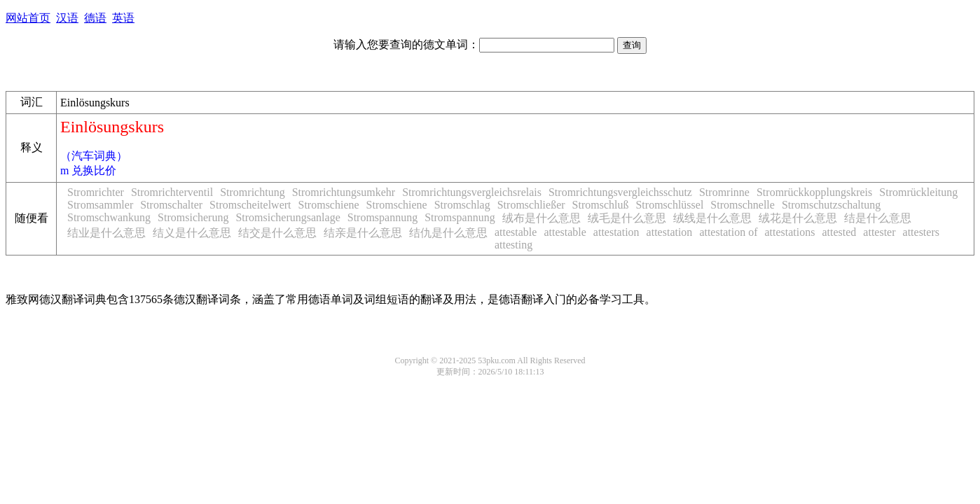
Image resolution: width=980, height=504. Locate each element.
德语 (95, 18)
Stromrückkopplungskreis (814, 192)
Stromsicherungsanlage (288, 217)
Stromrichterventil (172, 192)
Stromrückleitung (918, 192)
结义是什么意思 (192, 233)
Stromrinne (724, 192)
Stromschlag (462, 205)
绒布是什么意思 (541, 218)
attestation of (728, 232)
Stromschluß (601, 205)
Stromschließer (531, 205)
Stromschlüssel (669, 205)
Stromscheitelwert (250, 205)
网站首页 (28, 18)
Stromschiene (329, 205)
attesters (921, 232)
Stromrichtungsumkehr (344, 192)
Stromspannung (382, 217)
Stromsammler (100, 205)
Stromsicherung (193, 217)
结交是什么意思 (277, 233)
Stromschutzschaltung (831, 205)
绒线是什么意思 (712, 218)
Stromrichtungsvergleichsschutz (620, 192)
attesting (513, 245)
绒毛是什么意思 (627, 218)
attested (839, 232)
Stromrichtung (252, 192)
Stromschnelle (743, 205)
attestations (789, 232)
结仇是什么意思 (448, 233)
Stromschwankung (109, 217)
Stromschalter (171, 205)
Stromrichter (96, 192)
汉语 (67, 18)
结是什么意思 (878, 218)
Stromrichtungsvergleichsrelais (472, 192)
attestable (516, 232)
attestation (616, 232)
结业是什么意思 (106, 233)
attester (879, 232)
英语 (123, 18)
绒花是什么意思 (798, 218)
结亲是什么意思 (363, 233)
